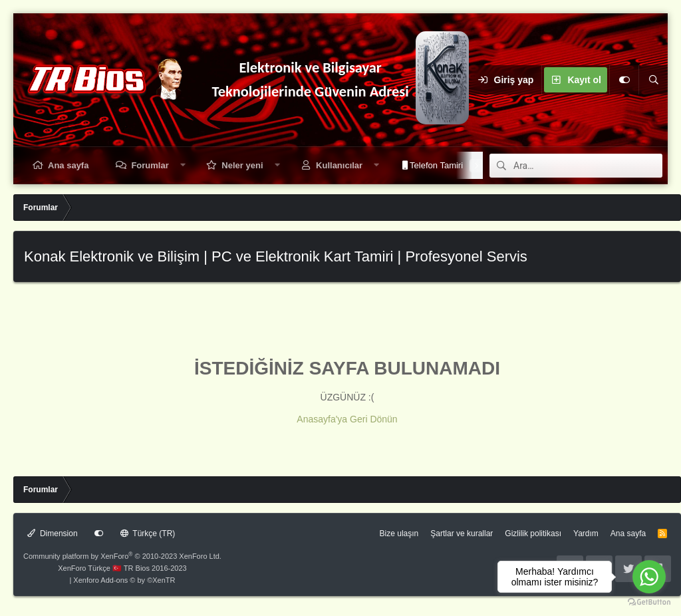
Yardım (586, 534)
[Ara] (653, 80)
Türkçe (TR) (148, 534)
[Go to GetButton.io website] (649, 602)
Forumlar (150, 165)
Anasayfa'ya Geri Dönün (347, 419)
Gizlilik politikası (533, 534)
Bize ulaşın (399, 534)
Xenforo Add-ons (124, 580)
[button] (183, 165)
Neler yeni (242, 165)
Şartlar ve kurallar (462, 534)
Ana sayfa (68, 165)
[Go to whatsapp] (649, 577)
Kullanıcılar (339, 165)
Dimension (53, 534)
